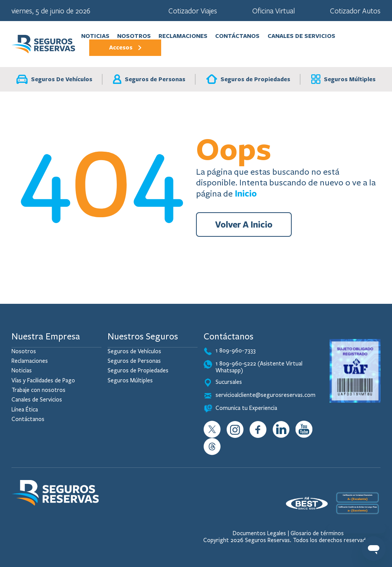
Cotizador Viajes (193, 11)
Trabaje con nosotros (38, 390)
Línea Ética (25, 410)
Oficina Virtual (274, 11)
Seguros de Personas (149, 79)
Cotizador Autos (355, 11)
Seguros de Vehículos (134, 351)
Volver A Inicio (244, 224)
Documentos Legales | (261, 533)
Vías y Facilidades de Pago (43, 380)
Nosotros (134, 36)
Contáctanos (237, 36)
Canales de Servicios (301, 36)
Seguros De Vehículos (54, 79)
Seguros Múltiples (343, 79)
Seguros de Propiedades (248, 79)
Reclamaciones (183, 36)
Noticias (95, 36)
